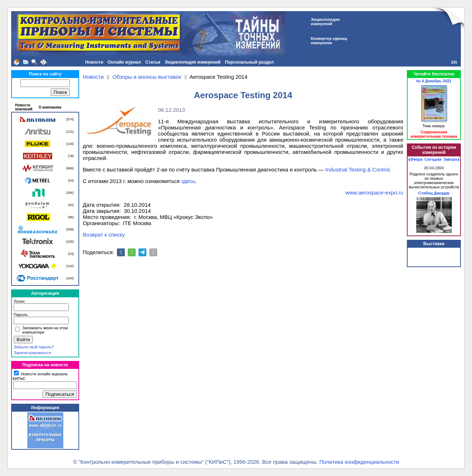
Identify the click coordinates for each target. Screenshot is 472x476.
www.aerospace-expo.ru (374, 193)
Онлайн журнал (124, 62)
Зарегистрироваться (32, 353)
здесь (188, 181)
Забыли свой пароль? (34, 347)
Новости (94, 62)
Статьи (153, 62)
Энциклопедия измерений (193, 62)
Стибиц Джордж (434, 193)
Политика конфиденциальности (359, 462)
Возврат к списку (104, 235)
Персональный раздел (249, 62)
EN (454, 62)
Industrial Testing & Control (357, 170)
